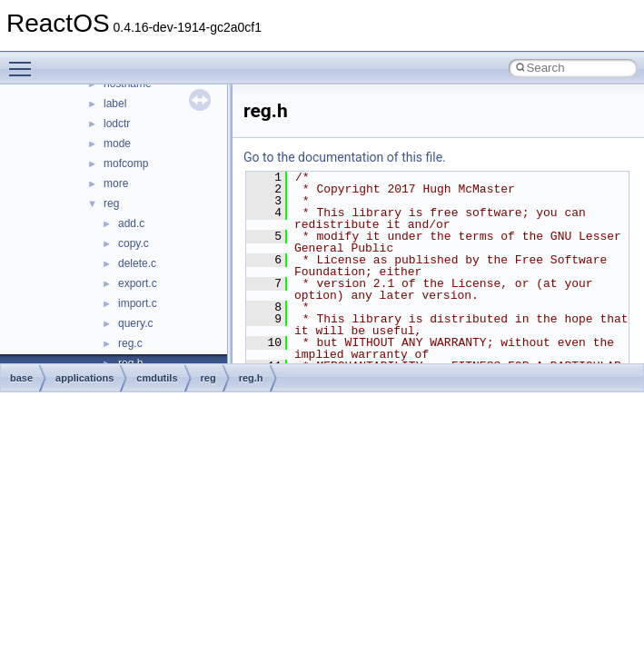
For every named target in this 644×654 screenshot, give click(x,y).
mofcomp (126, 163)
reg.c (130, 343)
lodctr (117, 124)
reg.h (251, 378)
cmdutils (157, 378)
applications (84, 378)
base (21, 378)
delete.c (137, 263)
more (116, 183)
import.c (138, 303)
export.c (138, 283)
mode (117, 144)
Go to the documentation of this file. (345, 157)
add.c (131, 223)
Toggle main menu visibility (25, 61)
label (115, 104)
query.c (135, 323)
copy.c (134, 243)
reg (111, 203)
